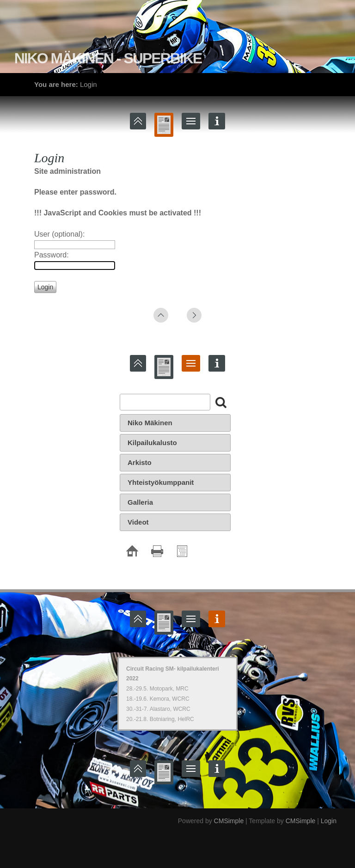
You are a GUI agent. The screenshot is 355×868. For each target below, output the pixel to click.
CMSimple (229, 821)
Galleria (140, 502)
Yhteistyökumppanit (161, 482)
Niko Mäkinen (150, 423)
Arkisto (140, 462)
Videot (138, 522)
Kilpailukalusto (152, 443)
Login (329, 821)
